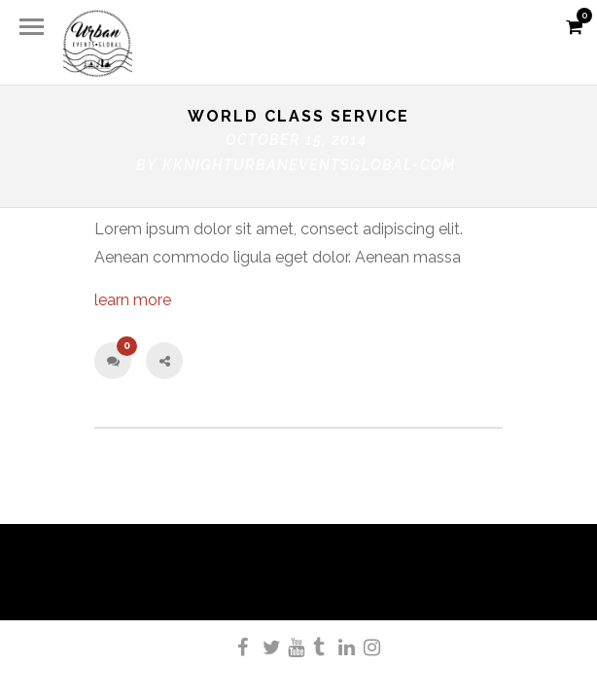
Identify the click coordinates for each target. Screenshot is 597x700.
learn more (133, 300)
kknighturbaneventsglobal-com (309, 165)
